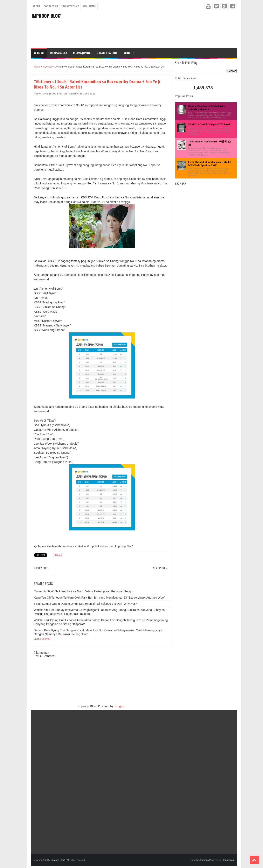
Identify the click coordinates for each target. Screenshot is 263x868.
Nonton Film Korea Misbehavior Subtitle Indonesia (207, 108)
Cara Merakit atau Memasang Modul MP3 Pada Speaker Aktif (210, 164)
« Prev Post (41, 568)
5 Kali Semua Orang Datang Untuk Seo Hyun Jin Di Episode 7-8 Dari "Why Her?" (86, 604)
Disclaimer (89, 6)
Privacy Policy (70, 6)
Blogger (120, 706)
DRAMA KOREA (59, 53)
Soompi (47, 67)
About (36, 6)
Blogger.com (228, 860)
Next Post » (160, 568)
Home (39, 53)
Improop (205, 860)
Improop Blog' (46, 16)
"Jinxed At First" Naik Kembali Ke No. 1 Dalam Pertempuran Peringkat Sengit (83, 591)
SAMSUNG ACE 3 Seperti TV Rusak (210, 124)
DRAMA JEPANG (82, 53)
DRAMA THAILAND (107, 53)
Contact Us (51, 6)
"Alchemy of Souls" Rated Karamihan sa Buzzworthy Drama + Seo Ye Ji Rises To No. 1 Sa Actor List (97, 84)
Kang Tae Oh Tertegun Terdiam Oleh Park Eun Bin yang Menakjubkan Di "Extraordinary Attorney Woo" (99, 598)
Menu (127, 53)
